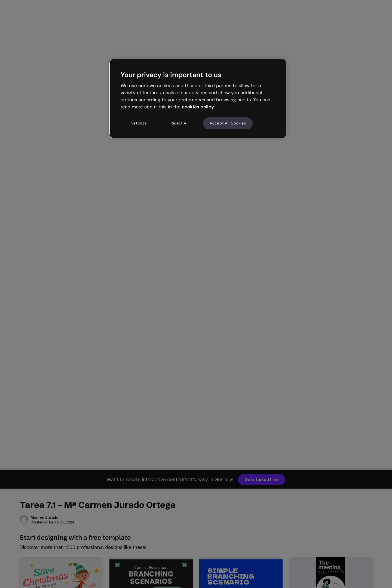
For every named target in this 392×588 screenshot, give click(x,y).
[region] (198, 99)
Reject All (180, 123)
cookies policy (198, 107)
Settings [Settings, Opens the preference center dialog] (139, 123)
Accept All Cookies (228, 123)
